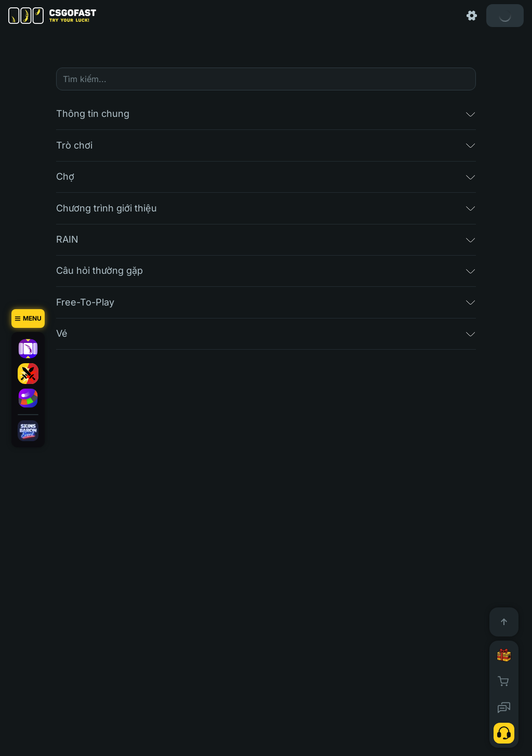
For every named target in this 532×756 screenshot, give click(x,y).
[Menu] (28, 319)
